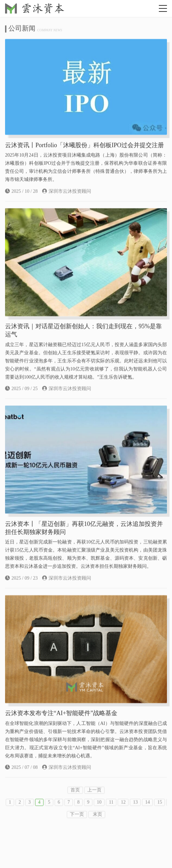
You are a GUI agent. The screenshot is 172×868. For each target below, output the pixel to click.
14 (147, 810)
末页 (97, 822)
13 (135, 810)
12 (123, 810)
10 (99, 810)
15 (160, 810)
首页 (75, 798)
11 (111, 810)
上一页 (94, 798)
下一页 (77, 822)
